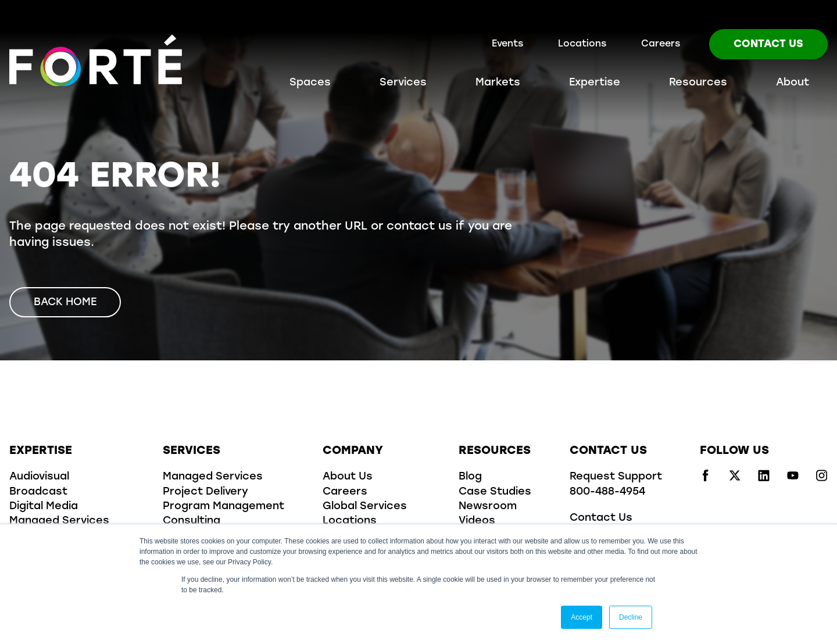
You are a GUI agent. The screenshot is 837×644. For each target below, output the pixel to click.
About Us (348, 477)
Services (403, 83)
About (793, 83)
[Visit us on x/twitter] (735, 479)
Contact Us (768, 44)
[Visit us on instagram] (822, 479)
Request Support (616, 477)
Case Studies (495, 492)
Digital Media (44, 507)
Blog (470, 477)
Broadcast (38, 492)
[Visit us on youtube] (793, 479)
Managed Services (59, 521)
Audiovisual (39, 477)
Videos (477, 521)
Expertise (595, 83)
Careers (661, 44)
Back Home (65, 303)
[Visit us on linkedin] (764, 479)
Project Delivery (205, 492)
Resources (698, 83)
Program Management (223, 507)
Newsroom (488, 507)
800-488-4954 (607, 492)
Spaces (310, 83)
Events (507, 44)
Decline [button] (631, 617)
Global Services (365, 507)
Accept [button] (582, 617)
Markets (498, 83)
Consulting (192, 521)
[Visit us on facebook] (706, 479)
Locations (582, 44)
